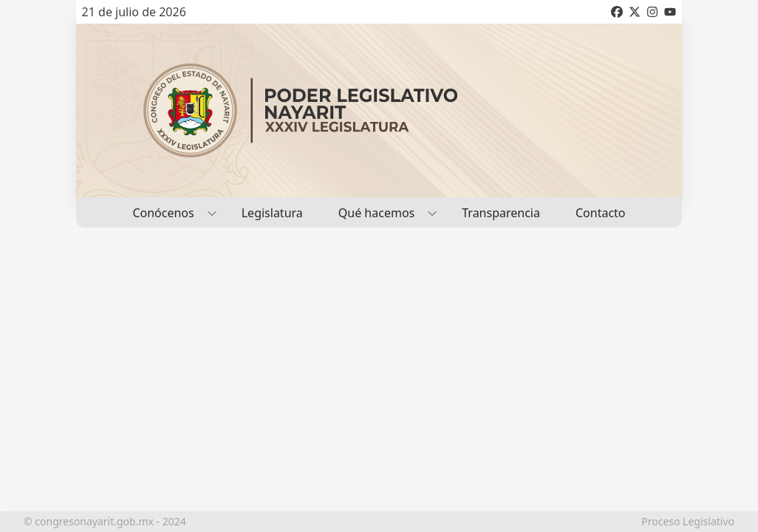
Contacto (601, 213)
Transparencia (501, 213)
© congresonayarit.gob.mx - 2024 (105, 521)
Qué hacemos (382, 212)
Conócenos (169, 212)
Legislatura (272, 213)
